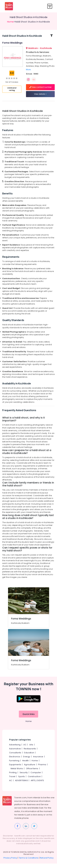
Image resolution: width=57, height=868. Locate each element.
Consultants (15, 757)
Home (10, 22)
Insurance (38, 761)
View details (40, 96)
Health (25, 765)
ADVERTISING (21, 785)
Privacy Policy (10, 862)
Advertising (15, 749)
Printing (13, 777)
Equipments (15, 769)
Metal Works (17, 773)
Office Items (32, 773)
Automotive (15, 753)
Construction (34, 781)
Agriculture (30, 769)
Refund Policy (47, 862)
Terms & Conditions (29, 862)
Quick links (28, 719)
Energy (27, 761)
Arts (31, 749)
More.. (29, 72)
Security (24, 777)
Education (29, 757)
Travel (12, 781)
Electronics (15, 761)
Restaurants (30, 753)
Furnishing (14, 765)
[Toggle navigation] (50, 6)
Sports (22, 781)
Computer (36, 777)
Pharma (42, 769)
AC (25, 749)
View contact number (40, 89)
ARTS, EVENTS (37, 785)
